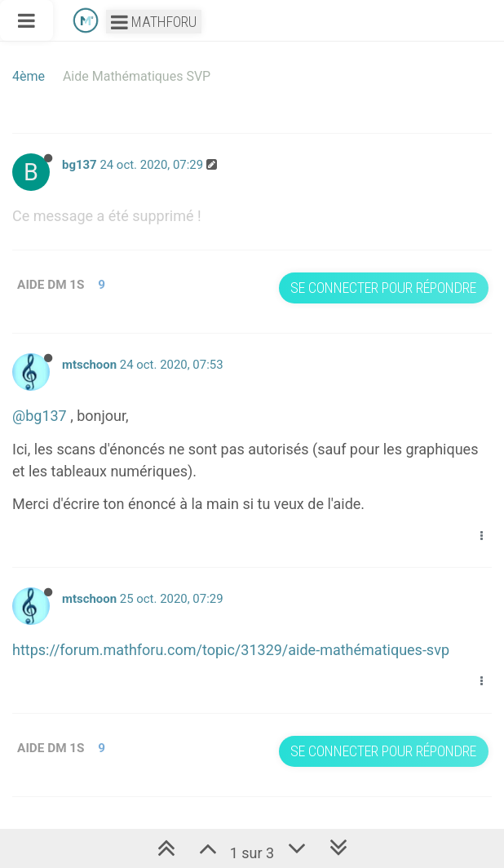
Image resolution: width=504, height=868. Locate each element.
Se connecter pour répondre (383, 288)
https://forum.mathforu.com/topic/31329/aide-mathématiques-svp (231, 650)
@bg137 (40, 416)
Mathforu (154, 22)
